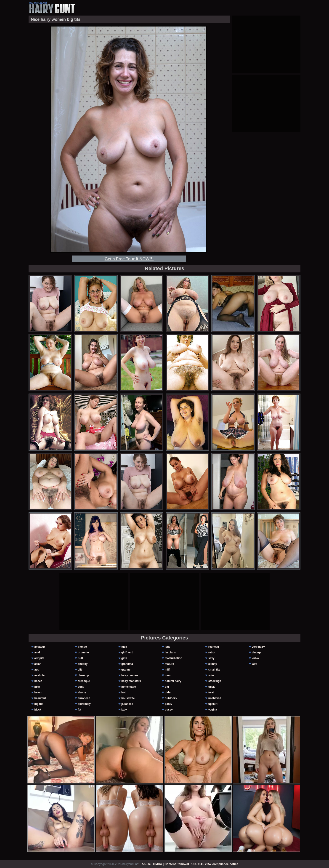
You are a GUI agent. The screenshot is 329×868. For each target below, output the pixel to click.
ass (37, 670)
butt (81, 658)
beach (38, 692)
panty (168, 704)
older (168, 692)
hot (123, 692)
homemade (129, 687)
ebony (82, 692)
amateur (40, 647)
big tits (39, 704)
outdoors (171, 698)
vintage (257, 652)
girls (124, 658)
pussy (169, 710)
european (84, 698)
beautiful (40, 698)
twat (211, 692)
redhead (214, 647)
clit (80, 670)
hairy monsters (131, 681)
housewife (128, 698)
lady (124, 710)
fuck (124, 647)
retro (211, 652)
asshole (39, 675)
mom (168, 675)
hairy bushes (130, 675)
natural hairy (173, 681)
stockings (215, 681)
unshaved (215, 698)
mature (169, 664)
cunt (81, 687)
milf (167, 670)
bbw (37, 687)
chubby (83, 664)
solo (211, 675)
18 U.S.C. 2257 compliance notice (215, 864)
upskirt (213, 704)
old (167, 687)
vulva (255, 658)
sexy (211, 658)
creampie (84, 681)
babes (38, 681)
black (38, 710)
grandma (127, 664)
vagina (213, 710)
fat (80, 710)
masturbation (173, 658)
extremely (84, 704)
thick (212, 687)
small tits (214, 670)
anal (37, 652)
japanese (127, 704)
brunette (83, 652)
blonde (82, 647)
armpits (39, 658)
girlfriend (127, 652)
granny (126, 670)
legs (167, 647)
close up (84, 675)
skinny (213, 664)
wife (254, 664)
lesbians (170, 652)
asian (38, 664)
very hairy (258, 647)
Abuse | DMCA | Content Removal (165, 864)
